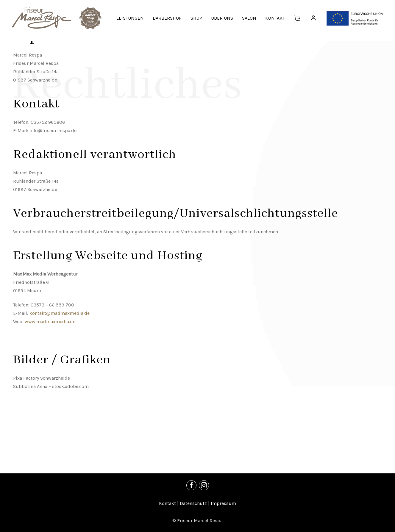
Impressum (223, 503)
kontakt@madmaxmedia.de (60, 313)
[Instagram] (204, 485)
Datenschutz (193, 503)
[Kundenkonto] (313, 18)
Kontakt (167, 503)
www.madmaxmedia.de (50, 321)
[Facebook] (191, 485)
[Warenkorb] (297, 18)
